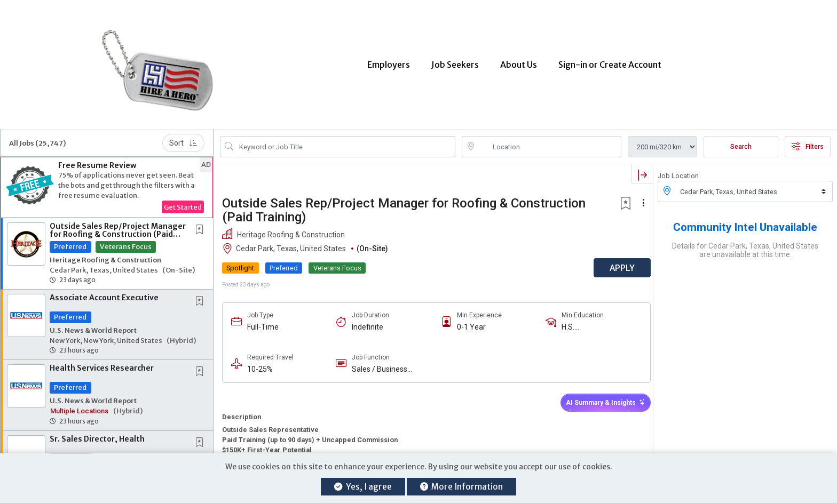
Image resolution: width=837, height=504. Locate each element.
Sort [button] (183, 137)
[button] (107, 181)
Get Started (183, 201)
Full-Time (263, 321)
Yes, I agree (363, 487)
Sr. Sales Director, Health (97, 433)
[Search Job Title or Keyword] (345, 140)
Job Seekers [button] (455, 61)
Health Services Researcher (102, 362)
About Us (519, 61)
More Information (461, 487)
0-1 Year (468, 321)
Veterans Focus (126, 240)
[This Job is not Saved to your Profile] (202, 224)
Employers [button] (389, 61)
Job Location (678, 169)
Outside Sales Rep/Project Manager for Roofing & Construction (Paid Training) (118, 228)
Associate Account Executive (104, 291)
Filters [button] (808, 140)
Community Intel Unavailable (745, 221)
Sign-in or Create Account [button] (610, 61)
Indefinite (366, 321)
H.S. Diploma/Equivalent (590, 321)
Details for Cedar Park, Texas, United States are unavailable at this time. (745, 244)
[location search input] (549, 140)
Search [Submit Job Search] (741, 140)
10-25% (260, 363)
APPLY (616, 262)
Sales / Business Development (378, 363)
